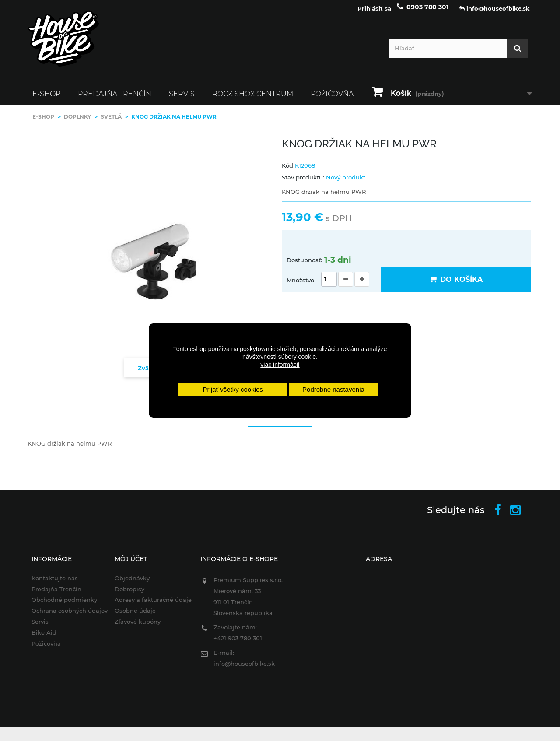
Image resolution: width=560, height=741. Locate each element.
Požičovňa (332, 99)
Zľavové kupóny (134, 627)
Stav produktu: (303, 183)
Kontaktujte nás (49, 583)
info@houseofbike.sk (242, 668)
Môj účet (127, 564)
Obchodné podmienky (59, 605)
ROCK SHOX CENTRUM (253, 99)
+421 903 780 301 (236, 643)
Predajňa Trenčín (115, 99)
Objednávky (129, 583)
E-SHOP (46, 99)
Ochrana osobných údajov (64, 616)
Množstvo (300, 285)
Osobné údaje (132, 616)
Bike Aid (38, 638)
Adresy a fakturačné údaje (150, 605)
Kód (287, 170)
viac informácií (280, 365)
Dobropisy (126, 594)
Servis (182, 99)
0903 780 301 (427, 12)
